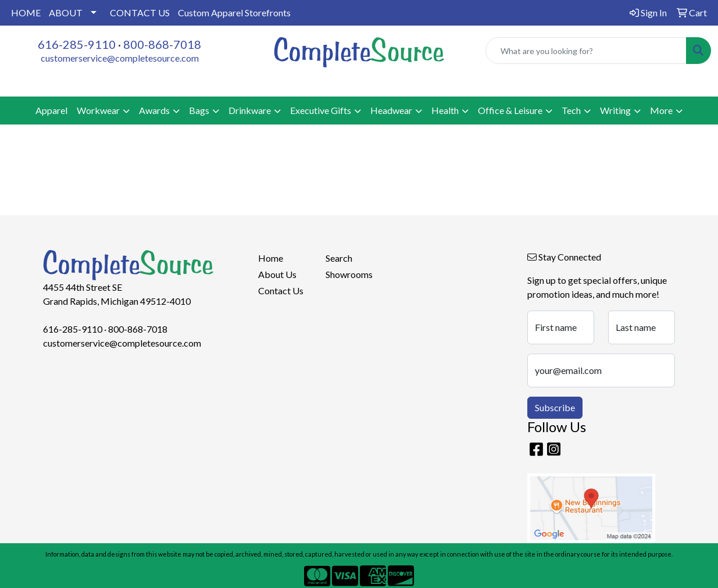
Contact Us (281, 291)
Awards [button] (154, 110)
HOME (26, 13)
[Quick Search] (586, 51)
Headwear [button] (391, 110)
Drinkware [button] (250, 110)
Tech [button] (571, 110)
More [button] (661, 110)
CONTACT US (140, 13)
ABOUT (66, 13)
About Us (277, 274)
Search (339, 258)
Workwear (98, 110)
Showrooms (349, 274)
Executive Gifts (321, 110)
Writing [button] (615, 110)
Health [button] (445, 110)
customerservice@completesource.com (120, 58)
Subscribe (555, 407)
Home (271, 258)
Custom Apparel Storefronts (234, 13)
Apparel (51, 110)
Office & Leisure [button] (510, 110)
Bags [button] (199, 110)
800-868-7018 (162, 44)
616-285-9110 (77, 44)
